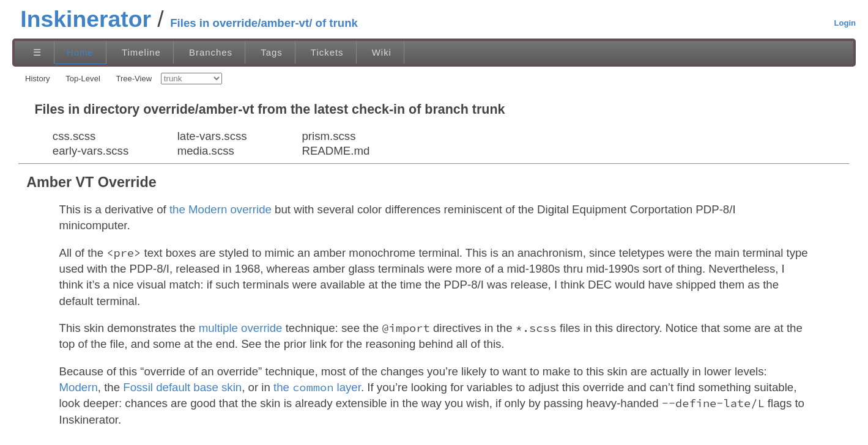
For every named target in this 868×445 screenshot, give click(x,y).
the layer (317, 387)
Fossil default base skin (182, 387)
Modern (79, 387)
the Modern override (221, 209)
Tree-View (134, 79)
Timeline (141, 52)
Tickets (327, 52)
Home (80, 52)
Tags (272, 52)
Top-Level (83, 79)
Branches (211, 52)
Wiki (382, 52)
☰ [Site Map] (37, 52)
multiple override (241, 328)
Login (845, 23)
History (38, 79)
